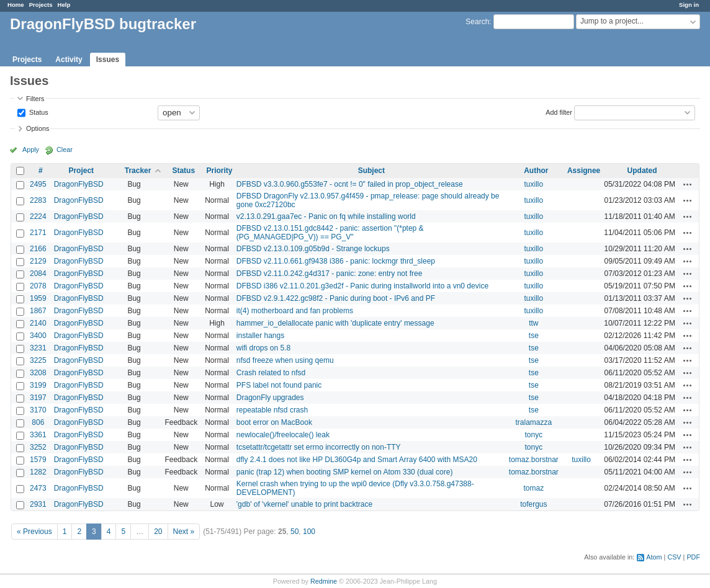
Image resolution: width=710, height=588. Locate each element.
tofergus (533, 504)
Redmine (324, 581)
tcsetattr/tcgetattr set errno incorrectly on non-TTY (319, 447)
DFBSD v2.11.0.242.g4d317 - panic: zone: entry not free (330, 274)
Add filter (559, 112)
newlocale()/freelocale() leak (283, 435)
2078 (38, 286)
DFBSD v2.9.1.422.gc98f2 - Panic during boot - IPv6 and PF (336, 298)
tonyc (534, 435)
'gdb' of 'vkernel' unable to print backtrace (304, 504)
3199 (38, 385)
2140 (38, 323)
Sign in (689, 5)
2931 (38, 504)
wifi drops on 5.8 (263, 348)
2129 (38, 261)
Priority (219, 171)
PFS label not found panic (279, 385)
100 (309, 532)
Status (38, 112)
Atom (654, 557)
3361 (38, 435)
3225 (38, 360)
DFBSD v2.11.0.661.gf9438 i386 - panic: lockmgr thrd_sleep (336, 261)
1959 (38, 298)
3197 (38, 398)
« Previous (34, 532)
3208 (38, 373)
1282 (38, 472)
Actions (688, 184)
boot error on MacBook (274, 422)
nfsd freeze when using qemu (285, 360)
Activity (69, 60)
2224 (38, 216)
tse (534, 336)
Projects (41, 5)
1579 (38, 460)
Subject (371, 171)
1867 (38, 311)
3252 (38, 447)
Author (536, 171)
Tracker (138, 171)
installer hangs (260, 336)
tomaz (534, 488)
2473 (38, 488)
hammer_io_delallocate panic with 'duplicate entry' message (335, 323)
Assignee (584, 171)
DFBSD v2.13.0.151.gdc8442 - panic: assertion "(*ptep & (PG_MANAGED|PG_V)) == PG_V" (330, 233)
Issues (108, 60)
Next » (184, 532)
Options (38, 128)
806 (38, 422)
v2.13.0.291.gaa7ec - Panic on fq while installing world (326, 216)
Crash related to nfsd (271, 373)
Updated (642, 171)
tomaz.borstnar (534, 460)
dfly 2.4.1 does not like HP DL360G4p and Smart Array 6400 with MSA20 (357, 460)
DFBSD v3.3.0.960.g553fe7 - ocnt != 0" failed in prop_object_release (350, 184)
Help (64, 5)
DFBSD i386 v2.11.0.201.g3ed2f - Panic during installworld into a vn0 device (362, 286)
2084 (38, 274)
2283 (38, 200)
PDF (693, 557)
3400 (38, 336)
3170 (38, 410)
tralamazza (534, 422)
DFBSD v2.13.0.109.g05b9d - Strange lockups (313, 249)
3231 (38, 348)
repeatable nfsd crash (272, 410)
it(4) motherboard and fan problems (295, 311)
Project (81, 171)
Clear (65, 149)
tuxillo (534, 184)
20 (158, 532)
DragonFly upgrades (270, 398)
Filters (35, 99)
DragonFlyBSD (79, 184)
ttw (533, 323)
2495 (38, 184)
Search (477, 22)
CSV (674, 557)
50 (294, 532)
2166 (38, 249)
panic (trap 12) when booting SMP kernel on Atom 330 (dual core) (345, 472)
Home (16, 5)
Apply (31, 149)
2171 (38, 233)
